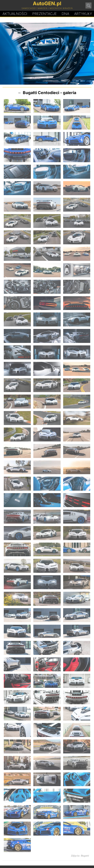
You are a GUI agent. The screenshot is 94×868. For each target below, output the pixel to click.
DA (65, 14)
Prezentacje (44, 14)
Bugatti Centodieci (41, 93)
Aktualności (15, 14)
